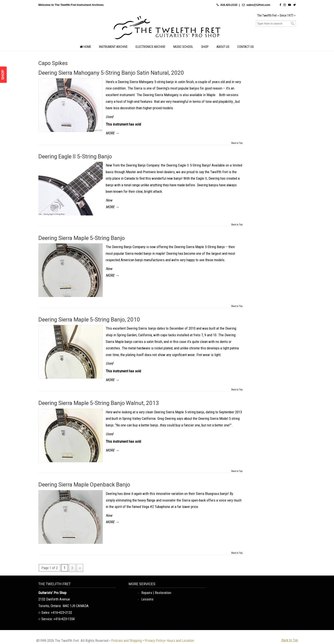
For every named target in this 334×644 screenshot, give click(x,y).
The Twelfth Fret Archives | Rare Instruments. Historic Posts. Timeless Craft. (167, 29)
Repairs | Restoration (156, 593)
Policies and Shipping (126, 641)
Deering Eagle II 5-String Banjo (75, 156)
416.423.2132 (229, 5)
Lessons (147, 599)
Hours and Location (180, 641)
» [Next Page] (80, 568)
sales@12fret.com (258, 5)
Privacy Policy (155, 641)
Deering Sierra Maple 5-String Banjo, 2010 (89, 320)
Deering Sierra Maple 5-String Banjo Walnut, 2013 (99, 403)
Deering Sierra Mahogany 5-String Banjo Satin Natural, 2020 (111, 73)
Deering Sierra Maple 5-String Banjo (82, 238)
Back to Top (237, 143)
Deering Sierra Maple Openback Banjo (84, 485)
